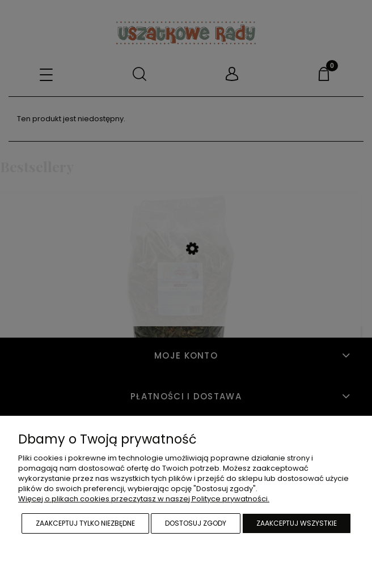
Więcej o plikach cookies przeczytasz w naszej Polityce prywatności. (144, 499)
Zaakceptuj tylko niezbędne (85, 523)
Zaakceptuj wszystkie (297, 523)
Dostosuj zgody (196, 523)
